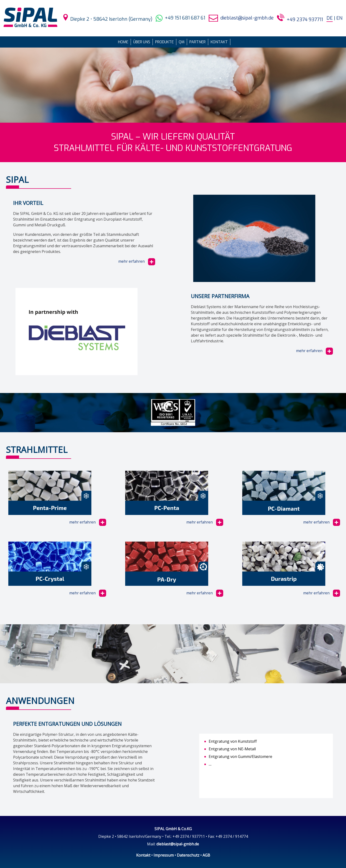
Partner (198, 42)
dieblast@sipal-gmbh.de (247, 18)
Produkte (164, 42)
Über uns (142, 42)
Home (123, 42)
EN (339, 18)
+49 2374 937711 (305, 20)
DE (330, 18)
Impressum (164, 855)
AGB (206, 855)
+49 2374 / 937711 (189, 836)
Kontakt (219, 42)
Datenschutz (188, 855)
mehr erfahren (137, 261)
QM (182, 42)
